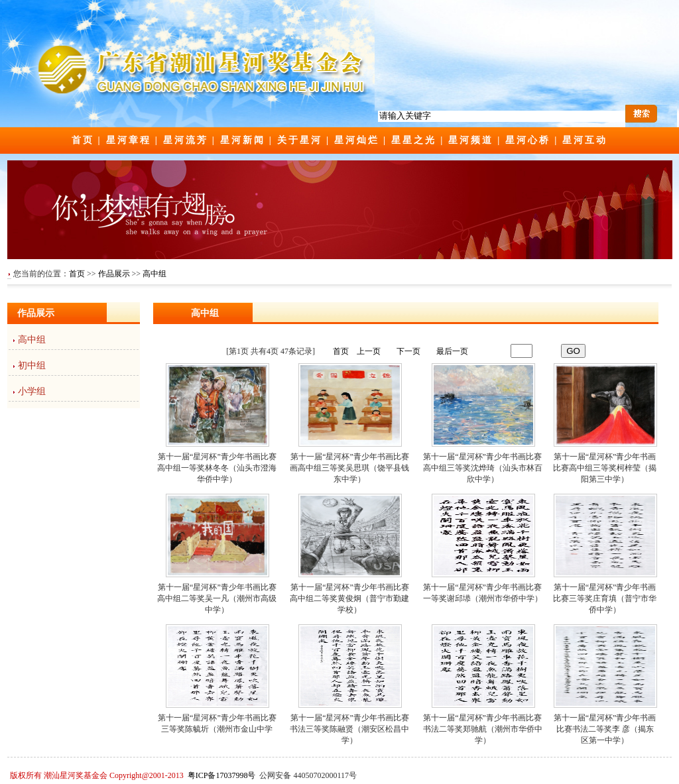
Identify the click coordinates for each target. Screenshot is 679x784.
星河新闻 (243, 140)
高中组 (154, 274)
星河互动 (585, 140)
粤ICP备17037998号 (222, 775)
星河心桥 (528, 140)
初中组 (32, 365)
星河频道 (471, 140)
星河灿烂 (357, 140)
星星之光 (414, 140)
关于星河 (300, 140)
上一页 (369, 351)
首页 (83, 140)
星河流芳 (186, 140)
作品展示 (114, 274)
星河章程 (129, 140)
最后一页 (452, 351)
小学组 (32, 391)
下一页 (408, 351)
